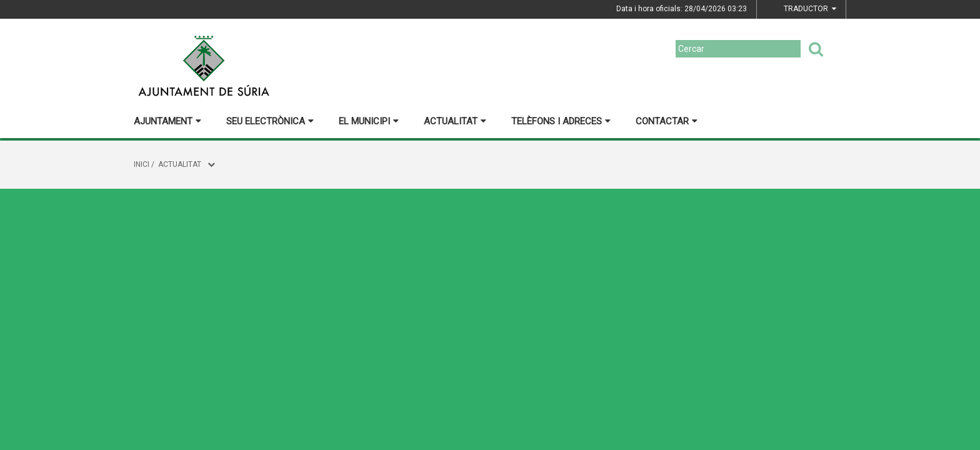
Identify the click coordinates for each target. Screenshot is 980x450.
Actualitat (455, 121)
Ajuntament (167, 121)
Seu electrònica (270, 121)
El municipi (369, 121)
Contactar (667, 121)
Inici (142, 164)
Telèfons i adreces (561, 121)
